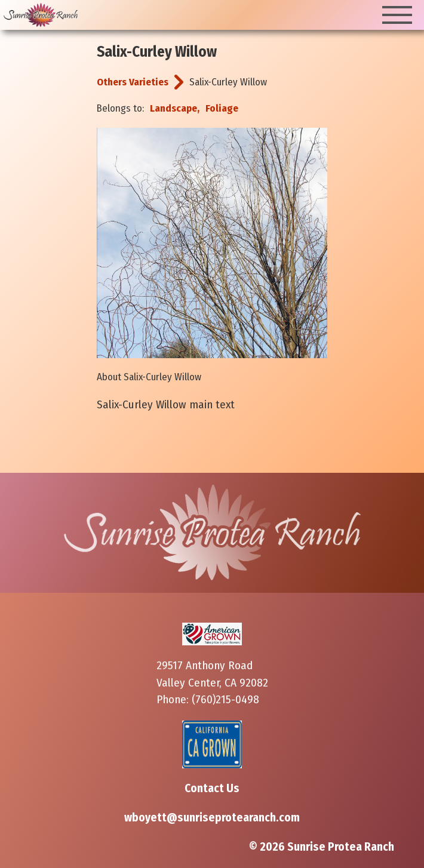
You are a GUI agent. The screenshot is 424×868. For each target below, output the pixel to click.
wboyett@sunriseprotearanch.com (212, 818)
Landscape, (175, 108)
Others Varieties (133, 82)
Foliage (222, 108)
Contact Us (212, 788)
